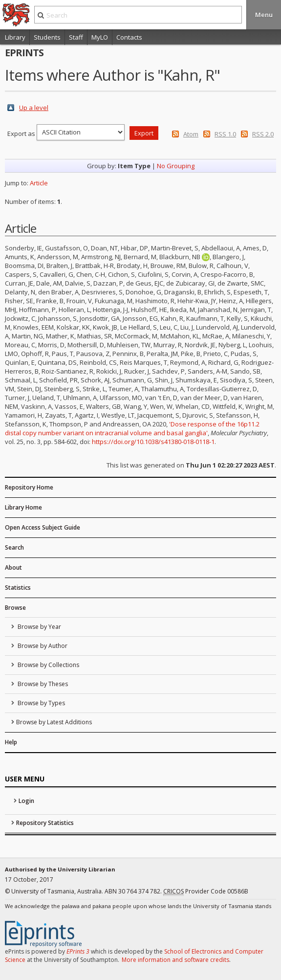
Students (47, 37)
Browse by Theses (42, 684)
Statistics (18, 588)
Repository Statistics (45, 823)
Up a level (34, 108)
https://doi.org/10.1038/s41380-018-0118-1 (153, 442)
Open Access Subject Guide (43, 527)
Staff (76, 37)
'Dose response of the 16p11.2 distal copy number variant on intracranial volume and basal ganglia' (132, 428)
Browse (15, 608)
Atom (191, 134)
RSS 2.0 (263, 134)
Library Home (23, 507)
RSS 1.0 (225, 134)
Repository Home (29, 487)
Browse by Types (41, 703)
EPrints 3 (78, 951)
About (13, 568)
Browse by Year (39, 627)
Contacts (129, 37)
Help (11, 742)
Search (14, 547)
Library (15, 37)
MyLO (100, 37)
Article (39, 183)
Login (26, 801)
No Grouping (176, 166)
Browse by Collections (48, 665)
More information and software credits (175, 960)
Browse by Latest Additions (54, 722)
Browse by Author (42, 646)
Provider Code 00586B (206, 891)
